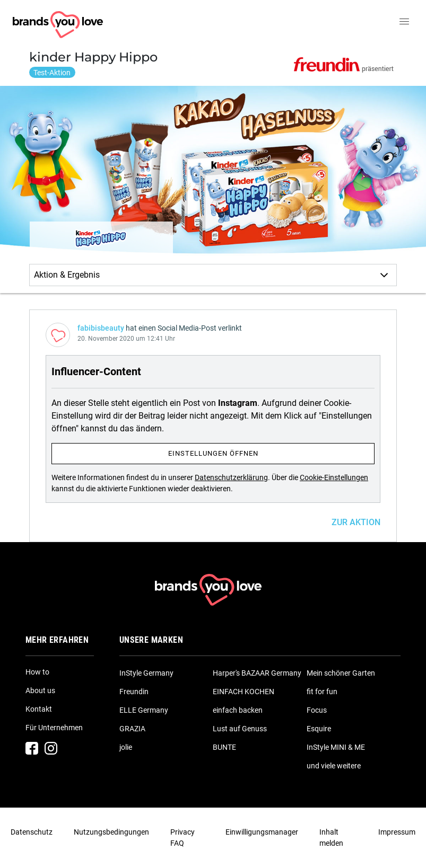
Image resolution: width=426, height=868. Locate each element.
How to (37, 672)
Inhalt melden (331, 838)
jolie (126, 747)
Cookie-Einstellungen (334, 477)
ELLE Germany (144, 710)
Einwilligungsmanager (262, 832)
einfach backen (238, 710)
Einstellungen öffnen (213, 453)
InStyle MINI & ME (336, 747)
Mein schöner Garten (341, 673)
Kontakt (39, 709)
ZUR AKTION (356, 522)
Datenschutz (32, 832)
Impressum (397, 832)
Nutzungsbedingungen (111, 832)
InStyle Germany (146, 673)
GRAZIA (132, 729)
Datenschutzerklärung (231, 477)
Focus (317, 710)
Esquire (319, 729)
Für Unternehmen (54, 728)
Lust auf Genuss (240, 729)
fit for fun (322, 692)
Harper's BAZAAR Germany (257, 673)
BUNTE (224, 747)
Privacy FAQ (182, 838)
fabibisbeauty (101, 328)
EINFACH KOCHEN (244, 692)
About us (40, 690)
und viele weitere (334, 766)
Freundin (134, 692)
